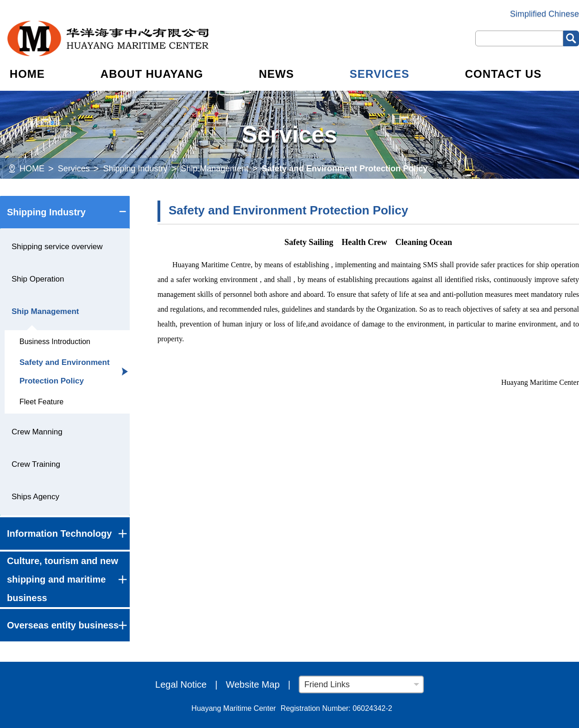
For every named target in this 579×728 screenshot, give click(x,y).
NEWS (277, 74)
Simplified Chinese (544, 14)
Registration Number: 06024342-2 (337, 708)
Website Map (252, 684)
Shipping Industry (135, 169)
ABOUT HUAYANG (152, 74)
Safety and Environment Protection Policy (345, 169)
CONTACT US (503, 74)
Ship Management (214, 169)
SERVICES (380, 74)
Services (74, 169)
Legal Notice (181, 684)
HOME (27, 74)
